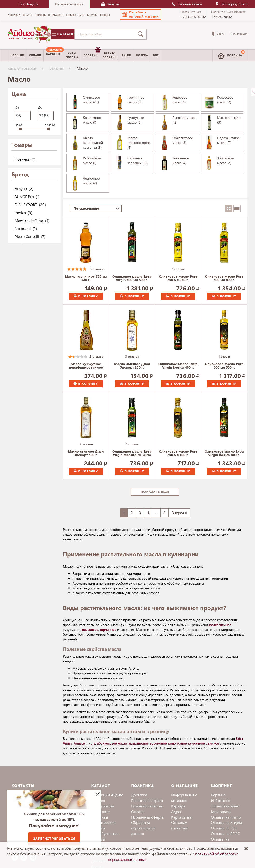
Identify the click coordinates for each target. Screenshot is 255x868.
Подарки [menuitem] (92, 54)
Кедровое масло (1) (180, 100)
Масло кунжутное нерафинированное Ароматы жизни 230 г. (86, 366)
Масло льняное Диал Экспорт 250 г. (132, 366)
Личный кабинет (225, 806)
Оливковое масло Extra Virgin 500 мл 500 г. (132, 278)
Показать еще (155, 492)
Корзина (218, 795)
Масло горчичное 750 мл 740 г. (86, 278)
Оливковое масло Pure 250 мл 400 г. (178, 453)
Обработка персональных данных (143, 828)
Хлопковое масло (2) (225, 160)
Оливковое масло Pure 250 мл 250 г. (178, 278)
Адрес (176, 811)
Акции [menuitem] (126, 55)
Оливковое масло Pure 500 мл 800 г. (224, 278)
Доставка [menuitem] (14, 15)
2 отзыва (96, 356)
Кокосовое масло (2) (225, 100)
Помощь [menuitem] (40, 15)
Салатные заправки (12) (138, 160)
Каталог (63, 34)
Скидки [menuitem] (35, 55)
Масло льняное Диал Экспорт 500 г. (86, 453)
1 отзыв (178, 269)
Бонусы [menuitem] (92, 15)
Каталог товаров (22, 68)
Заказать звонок (187, 4)
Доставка (139, 795)
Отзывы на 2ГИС (225, 833)
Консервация (102, 806)
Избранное (221, 800)
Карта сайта (181, 817)
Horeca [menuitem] (142, 55)
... (156, 513)
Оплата (137, 811)
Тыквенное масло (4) (181, 160)
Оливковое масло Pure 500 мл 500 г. (224, 366)
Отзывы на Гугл (224, 828)
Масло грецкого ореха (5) (139, 143)
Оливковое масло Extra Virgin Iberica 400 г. (178, 366)
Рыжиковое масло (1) (92, 160)
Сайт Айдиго (28, 4)
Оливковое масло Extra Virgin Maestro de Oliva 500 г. (132, 453)
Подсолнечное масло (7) (228, 140)
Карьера (178, 806)
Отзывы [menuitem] (71, 15)
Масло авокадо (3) (229, 120)
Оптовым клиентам (179, 825)
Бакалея (56, 68)
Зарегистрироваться (54, 839)
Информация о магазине (184, 798)
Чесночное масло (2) (91, 181)
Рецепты (110, 4)
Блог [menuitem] (82, 15)
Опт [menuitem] (156, 55)
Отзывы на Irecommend (221, 842)
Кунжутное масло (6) (136, 120)
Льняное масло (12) (184, 120)
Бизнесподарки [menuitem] (109, 55)
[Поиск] (141, 34)
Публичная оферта (147, 817)
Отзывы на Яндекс (227, 822)
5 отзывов (97, 269)
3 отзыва (132, 356)
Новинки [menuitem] (17, 55)
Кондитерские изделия (103, 825)
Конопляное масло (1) (92, 120)
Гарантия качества (147, 806)
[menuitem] (53, 55)
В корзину (86, 296)
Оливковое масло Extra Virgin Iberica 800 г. (224, 453)
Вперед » (179, 513)
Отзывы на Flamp (226, 817)
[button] (141, 14)
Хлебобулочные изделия (105, 836)
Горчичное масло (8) (136, 100)
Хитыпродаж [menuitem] (72, 55)
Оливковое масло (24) (91, 100)
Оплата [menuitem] (27, 15)
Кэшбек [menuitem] (105, 15)
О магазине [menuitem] (56, 15)
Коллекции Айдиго (107, 795)
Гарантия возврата (147, 800)
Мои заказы (221, 811)
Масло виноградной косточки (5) (93, 143)
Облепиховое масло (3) (183, 140)
